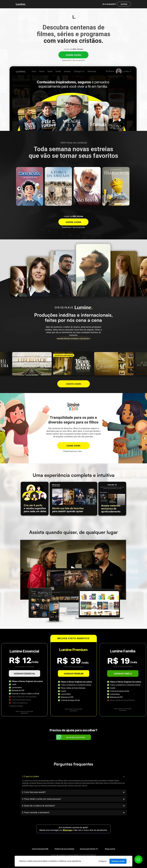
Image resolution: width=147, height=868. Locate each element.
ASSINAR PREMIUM (74, 673)
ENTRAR (124, 4)
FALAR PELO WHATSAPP (76, 737)
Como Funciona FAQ (40, 849)
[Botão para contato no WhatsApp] (138, 859)
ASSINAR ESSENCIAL (24, 674)
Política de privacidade (64, 849)
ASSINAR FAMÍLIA (123, 673)
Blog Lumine (110, 849)
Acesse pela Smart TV (89, 849)
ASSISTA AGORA (74, 384)
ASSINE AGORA (73, 55)
